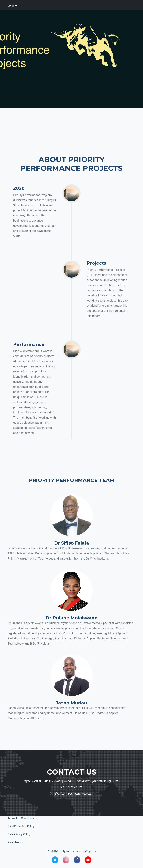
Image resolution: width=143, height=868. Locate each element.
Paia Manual (15, 842)
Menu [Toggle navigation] (12, 6)
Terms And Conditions (21, 818)
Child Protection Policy (21, 826)
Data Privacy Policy (19, 834)
